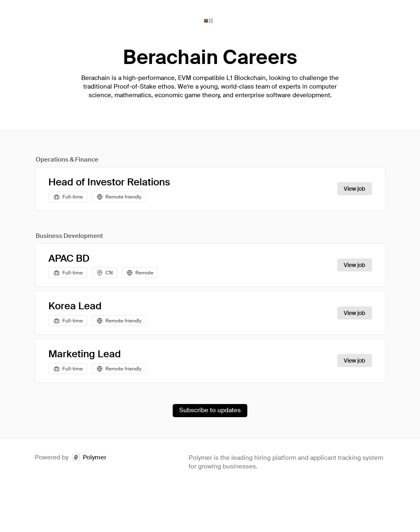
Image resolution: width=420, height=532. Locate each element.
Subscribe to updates (210, 410)
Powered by (71, 458)
